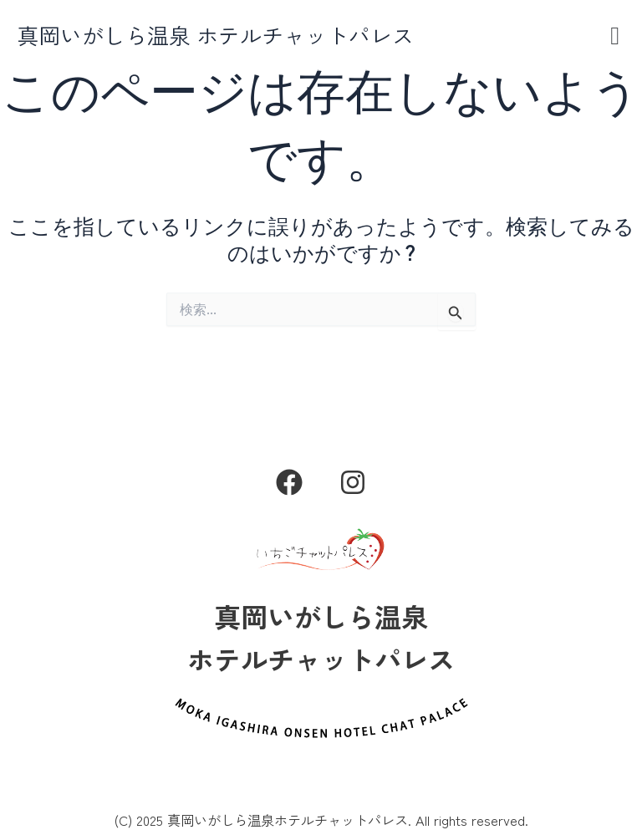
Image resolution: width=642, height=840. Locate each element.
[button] (615, 35)
